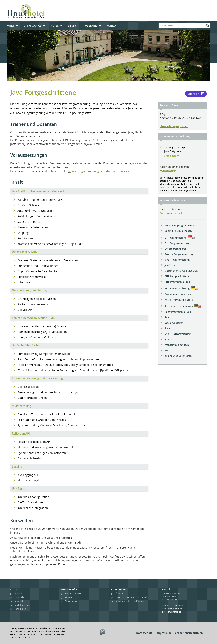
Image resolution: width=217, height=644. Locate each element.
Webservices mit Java (177, 345)
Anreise (69, 597)
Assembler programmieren (180, 225)
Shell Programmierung (178, 334)
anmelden (170, 156)
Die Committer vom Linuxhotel (131, 597)
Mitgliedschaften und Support (131, 601)
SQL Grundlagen (174, 323)
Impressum (164, 633)
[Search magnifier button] (208, 26)
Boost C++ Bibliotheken (178, 231)
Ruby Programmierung (178, 312)
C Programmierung (176, 238)
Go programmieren (176, 249)
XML (167, 350)
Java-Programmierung (85, 171)
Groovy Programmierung (179, 254)
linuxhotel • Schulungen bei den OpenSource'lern (36, 5)
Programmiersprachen (172, 213)
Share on (196, 94)
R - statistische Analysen (179, 306)
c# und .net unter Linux (178, 356)
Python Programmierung (179, 300)
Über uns (91, 26)
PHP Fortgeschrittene (177, 276)
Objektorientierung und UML (181, 271)
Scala (168, 328)
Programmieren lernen (178, 294)
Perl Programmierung (177, 288)
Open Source (32, 26)
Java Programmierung (177, 260)
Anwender (20, 601)
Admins (18, 593)
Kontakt (112, 26)
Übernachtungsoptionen (174, 126)
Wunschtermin (168, 171)
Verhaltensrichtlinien (189, 633)
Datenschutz (144, 633)
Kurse (11, 26)
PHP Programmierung (177, 282)
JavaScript (170, 265)
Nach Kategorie (22, 605)
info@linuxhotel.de (171, 612)
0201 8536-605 (176, 609)
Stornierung (71, 601)
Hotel (55, 26)
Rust (167, 317)
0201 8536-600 (177, 606)
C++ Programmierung (177, 243)
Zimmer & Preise (73, 593)
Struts (168, 339)
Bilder (72, 26)
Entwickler (20, 597)
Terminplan (20, 609)
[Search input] (183, 26)
